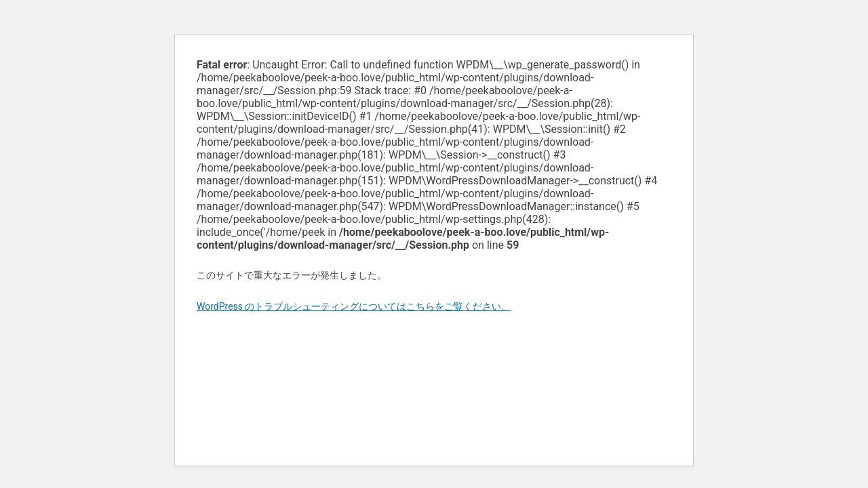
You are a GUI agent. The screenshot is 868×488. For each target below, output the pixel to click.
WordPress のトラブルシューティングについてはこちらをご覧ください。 (354, 306)
